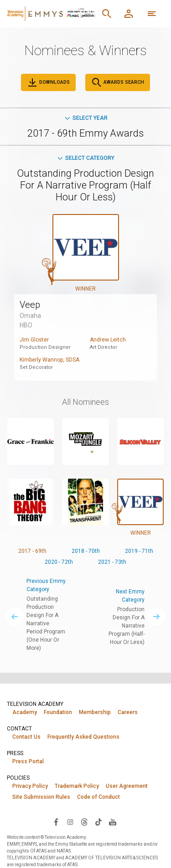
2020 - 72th (59, 562)
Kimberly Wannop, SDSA (49, 360)
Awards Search (118, 82)
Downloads (48, 82)
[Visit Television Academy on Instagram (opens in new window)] (70, 822)
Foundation (58, 712)
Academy (25, 712)
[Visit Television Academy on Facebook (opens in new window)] (56, 822)
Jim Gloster (34, 340)
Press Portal (28, 761)
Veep (30, 305)
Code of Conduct (98, 797)
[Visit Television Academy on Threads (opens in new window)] (84, 822)
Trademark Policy (77, 786)
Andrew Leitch (108, 340)
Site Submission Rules (41, 797)
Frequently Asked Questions (83, 737)
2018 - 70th (86, 551)
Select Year (86, 118)
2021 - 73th (112, 562)
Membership (95, 712)
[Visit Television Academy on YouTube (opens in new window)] (113, 822)
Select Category (85, 158)
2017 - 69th (32, 551)
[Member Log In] (129, 14)
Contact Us (26, 737)
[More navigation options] (152, 14)
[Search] (107, 14)
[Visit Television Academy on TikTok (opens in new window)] (98, 822)
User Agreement (127, 786)
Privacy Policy (30, 786)
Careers (128, 712)
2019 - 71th (139, 551)
